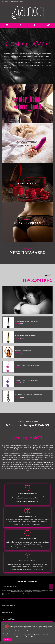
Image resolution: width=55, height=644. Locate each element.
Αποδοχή (7, 640)
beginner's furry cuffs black (23, 351)
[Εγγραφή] (51, 586)
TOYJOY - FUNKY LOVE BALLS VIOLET (28, 365)
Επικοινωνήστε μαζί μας (17, 1)
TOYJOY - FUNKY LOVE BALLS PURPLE (28, 380)
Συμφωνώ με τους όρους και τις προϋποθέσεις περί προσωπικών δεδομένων (23, 594)
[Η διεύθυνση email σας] (25, 586)
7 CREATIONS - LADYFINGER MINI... (27, 321)
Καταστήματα (5, 1)
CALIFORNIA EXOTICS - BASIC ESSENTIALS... (30, 395)
